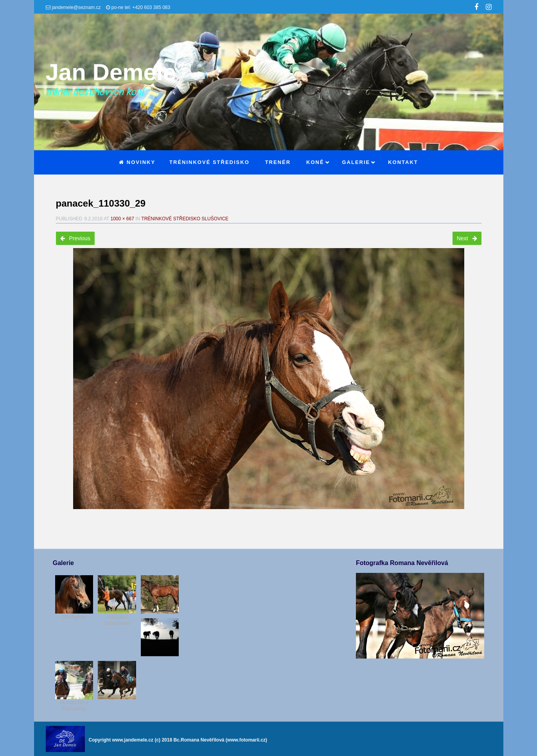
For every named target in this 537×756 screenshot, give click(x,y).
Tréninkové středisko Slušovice (185, 219)
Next (467, 238)
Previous (75, 238)
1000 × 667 (122, 219)
